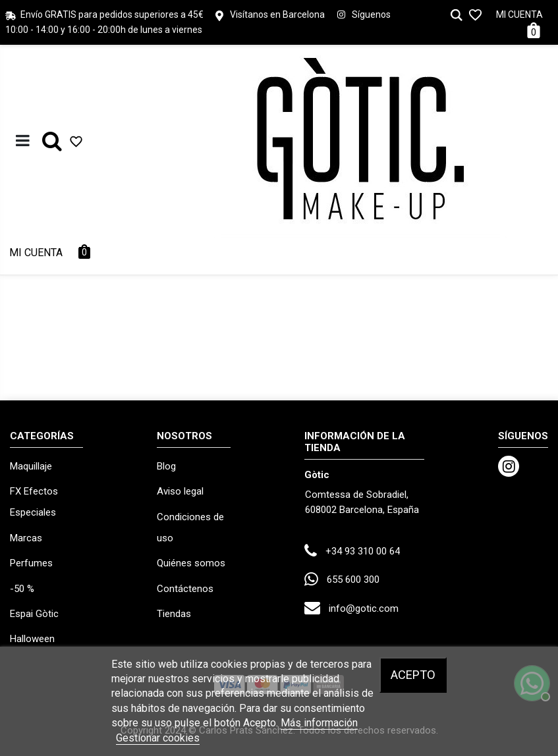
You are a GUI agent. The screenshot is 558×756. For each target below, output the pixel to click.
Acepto (413, 675)
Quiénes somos (191, 563)
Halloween (32, 639)
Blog (166, 466)
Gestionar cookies (158, 738)
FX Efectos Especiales (34, 502)
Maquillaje (31, 466)
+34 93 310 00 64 (363, 551)
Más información (319, 723)
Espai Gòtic (34, 614)
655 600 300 (353, 580)
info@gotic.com (364, 608)
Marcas (26, 538)
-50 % (22, 589)
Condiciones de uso (190, 527)
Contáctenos (185, 589)
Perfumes (31, 563)
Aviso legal (180, 491)
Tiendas (174, 614)
